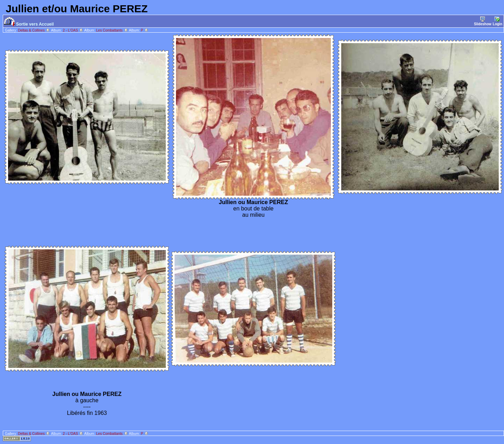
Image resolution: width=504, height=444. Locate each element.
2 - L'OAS (73, 30)
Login (498, 21)
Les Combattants (112, 30)
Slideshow (482, 21)
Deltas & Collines (34, 30)
